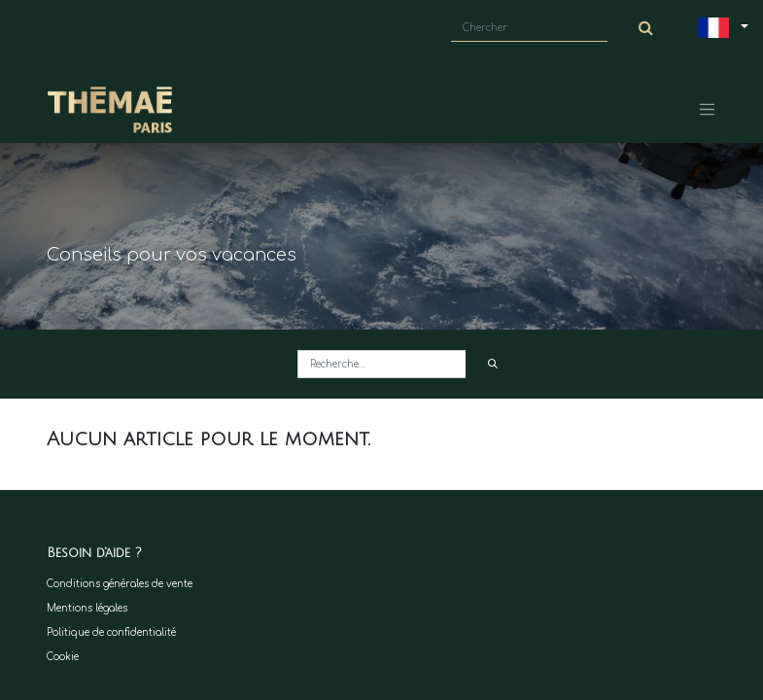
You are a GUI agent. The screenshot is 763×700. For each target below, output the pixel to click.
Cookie (63, 657)
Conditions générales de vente (120, 584)
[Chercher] (646, 28)
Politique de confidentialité (111, 632)
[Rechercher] (492, 364)
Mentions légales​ (87, 608)
